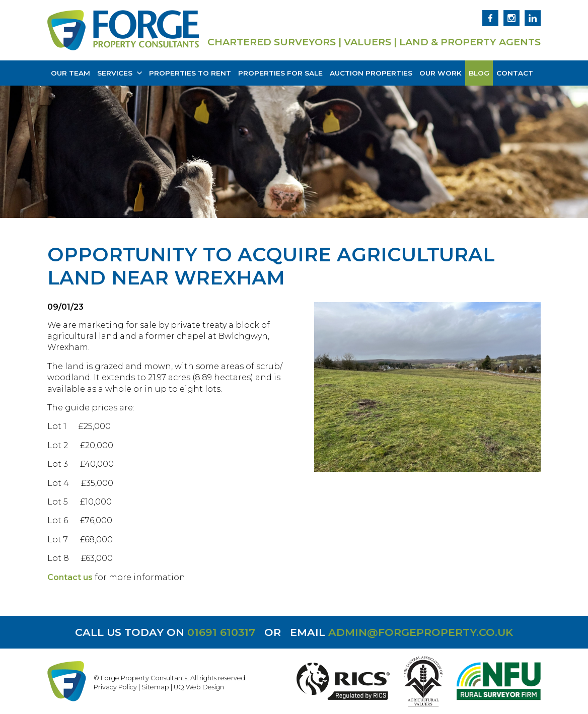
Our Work (440, 73)
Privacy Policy (115, 687)
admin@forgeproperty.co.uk (421, 632)
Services (120, 73)
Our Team (70, 73)
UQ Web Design (199, 687)
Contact (515, 73)
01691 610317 (221, 632)
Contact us (70, 577)
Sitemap (155, 687)
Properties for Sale (280, 73)
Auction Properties (371, 73)
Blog (479, 73)
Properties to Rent (190, 73)
